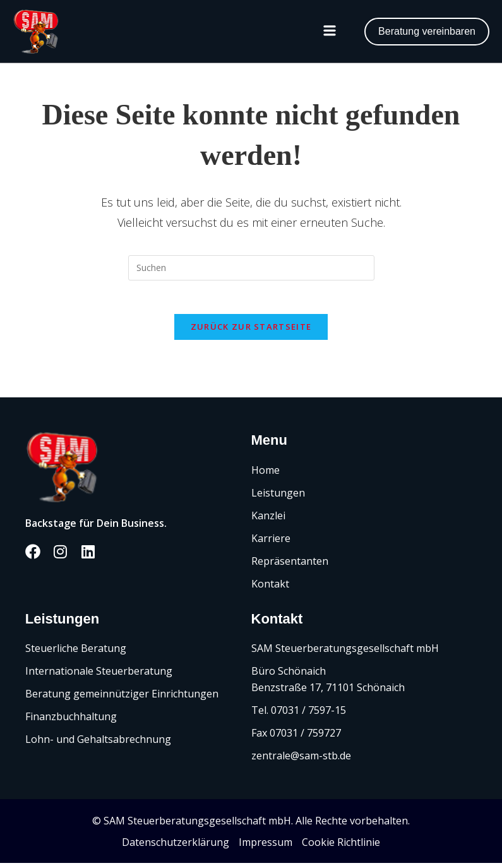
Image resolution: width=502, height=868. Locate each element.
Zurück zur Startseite (251, 332)
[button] (330, 32)
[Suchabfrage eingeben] (251, 268)
